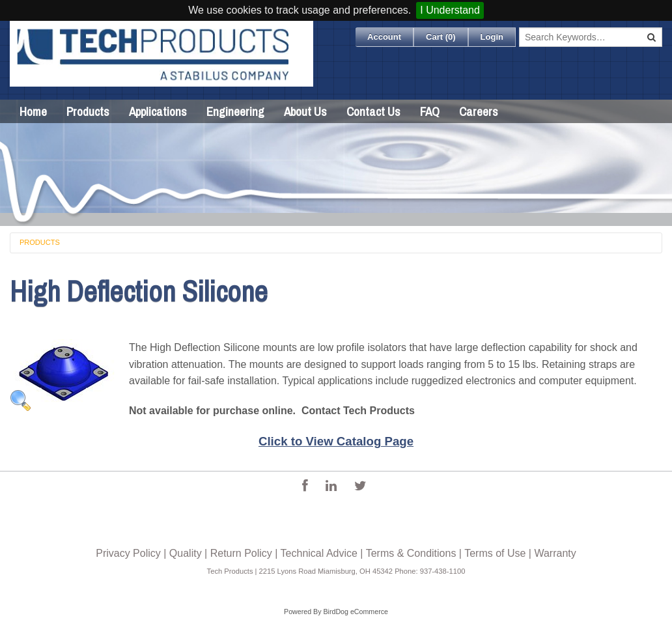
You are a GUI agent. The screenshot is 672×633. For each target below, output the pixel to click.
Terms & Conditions (411, 553)
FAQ (430, 111)
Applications (158, 111)
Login (492, 37)
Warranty (555, 553)
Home (33, 111)
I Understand (450, 10)
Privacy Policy (128, 553)
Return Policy (241, 553)
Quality (186, 553)
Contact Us (373, 111)
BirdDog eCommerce (356, 612)
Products (88, 111)
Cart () (441, 37)
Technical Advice (319, 553)
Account (384, 37)
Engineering (235, 111)
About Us (305, 111)
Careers (479, 111)
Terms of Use (495, 553)
